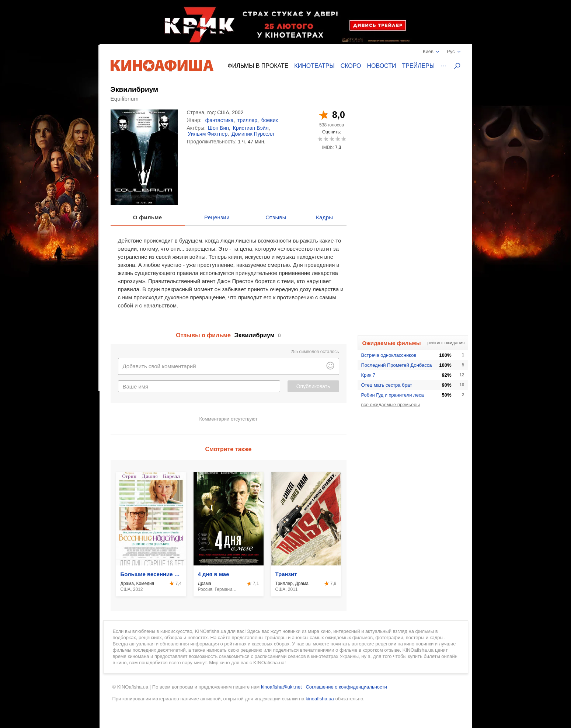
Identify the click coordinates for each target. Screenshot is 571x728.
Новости (382, 66)
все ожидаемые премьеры (391, 405)
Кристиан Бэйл (251, 128)
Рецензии (217, 217)
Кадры (324, 217)
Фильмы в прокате (258, 66)
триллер (247, 120)
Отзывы (276, 217)
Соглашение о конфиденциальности (346, 687)
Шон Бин (218, 128)
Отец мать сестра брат (387, 385)
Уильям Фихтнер (208, 134)
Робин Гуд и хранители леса (393, 395)
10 (343, 139)
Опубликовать (313, 386)
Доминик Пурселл (253, 134)
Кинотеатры (314, 66)
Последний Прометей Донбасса (397, 365)
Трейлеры (418, 66)
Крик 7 (368, 375)
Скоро (351, 66)
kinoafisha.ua (320, 699)
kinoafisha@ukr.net (281, 687)
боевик (270, 120)
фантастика (220, 120)
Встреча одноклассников (389, 355)
